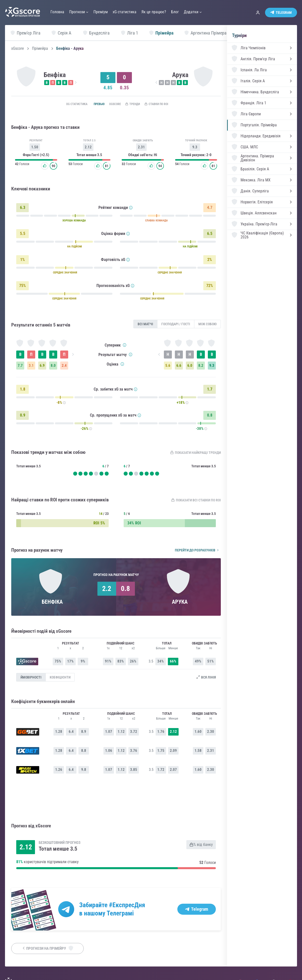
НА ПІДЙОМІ (75, 248)
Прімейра (40, 49)
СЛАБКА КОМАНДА (156, 222)
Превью (92, 104)
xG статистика (66, 104)
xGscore (18, 49)
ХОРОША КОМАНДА (74, 222)
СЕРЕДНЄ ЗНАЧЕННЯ (65, 274)
